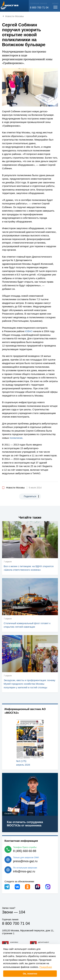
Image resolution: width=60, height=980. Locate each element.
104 (22, 912)
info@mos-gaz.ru (24, 871)
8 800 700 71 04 (39, 8)
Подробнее (46, 967)
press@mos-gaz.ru (25, 861)
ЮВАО (29, 331)
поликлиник (16, 438)
